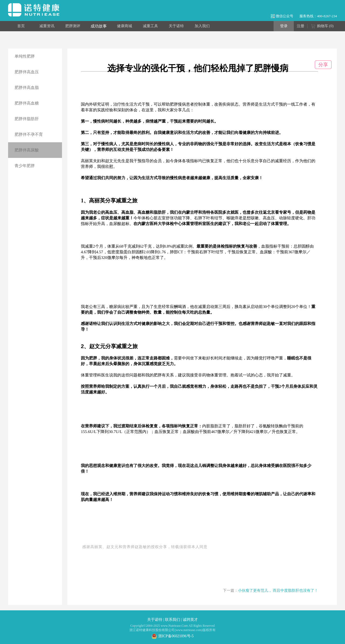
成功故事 (99, 26)
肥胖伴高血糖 (27, 103)
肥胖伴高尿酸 (27, 150)
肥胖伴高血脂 (27, 88)
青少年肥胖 (25, 166)
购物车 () (322, 26)
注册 (301, 26)
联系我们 (172, 620)
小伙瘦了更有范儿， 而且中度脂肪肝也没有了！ (278, 591)
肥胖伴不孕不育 (29, 134)
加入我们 (202, 26)
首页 (21, 26)
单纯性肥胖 (25, 56)
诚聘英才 (190, 620)
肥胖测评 (73, 26)
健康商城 (125, 26)
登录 (284, 26)
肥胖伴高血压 (27, 72)
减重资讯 (47, 26)
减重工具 (150, 26)
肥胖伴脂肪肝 (27, 119)
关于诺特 (176, 26)
